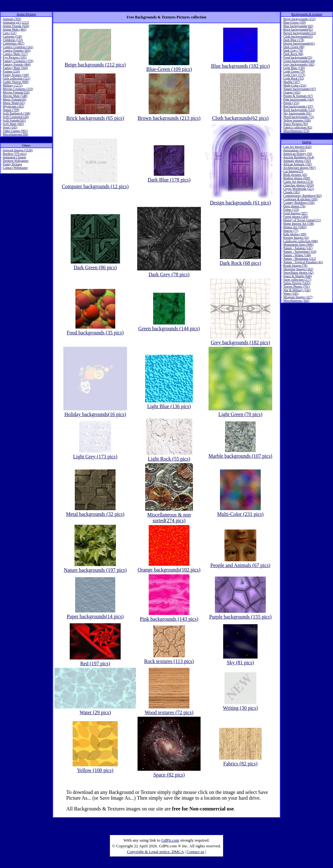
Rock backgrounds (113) (299, 110)
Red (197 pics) (95, 661)
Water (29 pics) (95, 710)
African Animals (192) (298, 164)
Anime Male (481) (14, 29)
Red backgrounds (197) (298, 106)
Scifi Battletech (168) (17, 113)
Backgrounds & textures (307, 14)
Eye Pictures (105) (15, 57)
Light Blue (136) (294, 68)
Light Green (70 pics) (240, 411)
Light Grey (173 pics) (95, 454)
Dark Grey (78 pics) (169, 272)
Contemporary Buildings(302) (303, 196)
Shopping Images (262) (298, 269)
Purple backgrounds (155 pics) (240, 614)
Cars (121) (10, 33)
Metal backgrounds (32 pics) (95, 511)
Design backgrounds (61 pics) (240, 200)
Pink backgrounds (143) (299, 99)
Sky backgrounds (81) (297, 113)
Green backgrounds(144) (299, 61)
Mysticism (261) (13, 106)
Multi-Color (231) (295, 85)
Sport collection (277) (297, 280)
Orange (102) (292, 92)
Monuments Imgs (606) (298, 245)
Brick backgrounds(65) (298, 29)
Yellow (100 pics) (95, 767)
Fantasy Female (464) (17, 64)
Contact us (195, 852)
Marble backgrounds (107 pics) (240, 453)
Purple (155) (291, 103)
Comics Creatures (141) (18, 47)
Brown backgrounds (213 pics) (169, 115)
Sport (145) (10, 127)
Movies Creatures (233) (18, 89)
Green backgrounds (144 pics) (169, 326)
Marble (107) (292, 82)
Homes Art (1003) (295, 227)
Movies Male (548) (15, 96)
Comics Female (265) (17, 50)
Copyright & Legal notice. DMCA (156, 852)
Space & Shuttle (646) (298, 276)
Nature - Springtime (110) (300, 252)
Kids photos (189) (295, 234)
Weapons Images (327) (298, 297)
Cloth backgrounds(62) (298, 36)
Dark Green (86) (294, 47)
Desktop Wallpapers (16, 161)
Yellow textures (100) (297, 120)
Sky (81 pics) (240, 660)
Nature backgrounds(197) (300, 89)
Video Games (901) (15, 131)
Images (307, 142)
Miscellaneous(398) (15, 134)
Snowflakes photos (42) (298, 273)
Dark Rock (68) (293, 54)
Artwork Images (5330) (18, 150)
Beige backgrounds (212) (299, 19)
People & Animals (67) (298, 96)
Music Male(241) (14, 103)
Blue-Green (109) (295, 22)
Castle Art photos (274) (298, 182)
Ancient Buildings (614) (298, 157)
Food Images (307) (295, 213)
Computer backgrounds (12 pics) (95, 184)
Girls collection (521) (17, 78)
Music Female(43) (15, 99)
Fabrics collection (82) (298, 127)
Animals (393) (12, 19)
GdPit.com (170, 840)
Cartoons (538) (12, 36)
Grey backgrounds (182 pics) (240, 340)
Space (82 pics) (169, 772)
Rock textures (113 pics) (169, 658)
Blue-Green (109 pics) (169, 66)
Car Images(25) (293, 171)
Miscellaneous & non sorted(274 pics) (169, 515)
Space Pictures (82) (296, 124)
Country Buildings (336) (299, 203)
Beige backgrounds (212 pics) (95, 62)
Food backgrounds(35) (298, 57)
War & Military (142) (297, 290)
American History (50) (298, 154)
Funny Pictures (12, 164)
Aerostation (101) (294, 150)
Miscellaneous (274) (296, 131)
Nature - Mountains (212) (300, 259)
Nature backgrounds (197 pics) (95, 567)
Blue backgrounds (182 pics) (240, 63)
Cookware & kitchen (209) (300, 199)
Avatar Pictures (26, 14)
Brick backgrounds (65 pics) (95, 115)
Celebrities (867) (14, 43)
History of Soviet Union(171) (302, 220)
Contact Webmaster (15, 168)
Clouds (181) (292, 192)
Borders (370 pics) (15, 154)
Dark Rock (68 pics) (240, 260)
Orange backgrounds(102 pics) (169, 567)
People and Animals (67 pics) (240, 562)
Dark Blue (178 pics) (169, 177)
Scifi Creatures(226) (16, 117)
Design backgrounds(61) (299, 43)
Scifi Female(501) (14, 120)
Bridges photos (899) (297, 178)
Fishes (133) (291, 210)
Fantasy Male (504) (15, 68)
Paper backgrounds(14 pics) (95, 614)
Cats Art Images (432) (298, 147)
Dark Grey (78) (293, 50)
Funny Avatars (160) (16, 75)
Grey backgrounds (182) (299, 64)
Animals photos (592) (297, 161)
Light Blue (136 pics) (169, 403)
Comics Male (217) (15, 54)
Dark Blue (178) (294, 40)
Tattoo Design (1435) (297, 283)
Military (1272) (13, 85)
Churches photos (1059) (299, 185)
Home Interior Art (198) (299, 224)
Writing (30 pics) (240, 705)
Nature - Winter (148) (297, 255)
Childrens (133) (13, 40)
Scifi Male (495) (13, 124)
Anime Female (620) (16, 26)
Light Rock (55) (294, 78)
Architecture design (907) (299, 168)
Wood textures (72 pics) (169, 710)
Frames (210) (11, 71)
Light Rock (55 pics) (169, 456)
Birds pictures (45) (295, 175)
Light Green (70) (294, 71)
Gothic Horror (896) (16, 82)
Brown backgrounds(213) (300, 33)
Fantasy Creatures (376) (18, 61)
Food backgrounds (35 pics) (95, 330)
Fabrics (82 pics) (241, 761)
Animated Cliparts (14, 157)
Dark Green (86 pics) (95, 265)
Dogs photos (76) (294, 206)
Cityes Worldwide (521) (299, 189)
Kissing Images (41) (296, 238)
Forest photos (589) (296, 217)
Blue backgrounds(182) (298, 26)
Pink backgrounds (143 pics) (169, 616)
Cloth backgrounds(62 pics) (240, 115)
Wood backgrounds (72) (299, 117)
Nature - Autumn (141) (298, 248)
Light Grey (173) (294, 75)
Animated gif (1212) (16, 22)
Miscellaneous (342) (296, 301)
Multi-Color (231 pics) (240, 511)
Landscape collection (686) (301, 241)
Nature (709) (11, 110)
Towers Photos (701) (297, 287)
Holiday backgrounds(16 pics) (95, 411)
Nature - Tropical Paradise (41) (303, 262)
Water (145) (291, 294)
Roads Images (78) (295, 266)
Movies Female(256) (16, 92)
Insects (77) (291, 231)
